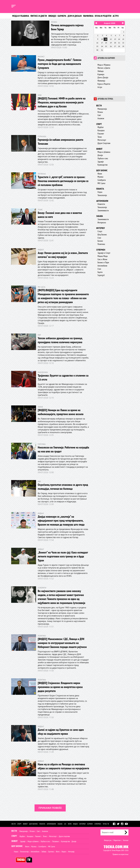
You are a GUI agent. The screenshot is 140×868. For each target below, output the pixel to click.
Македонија (102, 109)
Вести (99, 106)
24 (102, 46)
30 (97, 50)
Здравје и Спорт (104, 253)
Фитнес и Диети (104, 68)
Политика (101, 244)
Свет (99, 115)
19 (111, 43)
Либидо (52, 16)
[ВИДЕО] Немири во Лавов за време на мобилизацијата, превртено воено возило (61, 412)
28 (119, 46)
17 (102, 43)
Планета (100, 189)
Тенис (100, 137)
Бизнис (100, 241)
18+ (65, 824)
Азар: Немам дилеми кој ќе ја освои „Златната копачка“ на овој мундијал (63, 255)
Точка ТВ (106, 824)
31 (102, 50)
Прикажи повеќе (50, 808)
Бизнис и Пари (103, 262)
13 (115, 39)
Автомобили (102, 201)
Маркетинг (117, 840)
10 (102, 39)
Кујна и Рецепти (104, 84)
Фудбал (100, 127)
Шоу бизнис (102, 170)
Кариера (62, 16)
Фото (70, 824)
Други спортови (64, 836)
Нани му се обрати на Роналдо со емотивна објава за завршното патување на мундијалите (63, 766)
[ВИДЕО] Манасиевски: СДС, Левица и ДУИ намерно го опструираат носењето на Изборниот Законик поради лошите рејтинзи (62, 643)
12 (111, 39)
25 (106, 46)
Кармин (90, 824)
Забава (100, 216)
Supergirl (101, 275)
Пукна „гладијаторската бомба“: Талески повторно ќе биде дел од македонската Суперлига (60, 64)
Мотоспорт (102, 140)
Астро (116, 16)
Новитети (101, 204)
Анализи (101, 118)
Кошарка (101, 130)
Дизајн (100, 155)
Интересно (102, 222)
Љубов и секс (103, 158)
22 (123, 43)
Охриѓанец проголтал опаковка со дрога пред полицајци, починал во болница (63, 487)
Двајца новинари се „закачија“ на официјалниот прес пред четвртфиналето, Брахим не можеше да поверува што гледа (61, 521)
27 (115, 46)
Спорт (99, 124)
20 (115, 43)
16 (97, 43)
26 (111, 46)
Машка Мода (103, 256)
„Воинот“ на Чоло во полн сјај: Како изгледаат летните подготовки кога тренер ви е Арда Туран (63, 556)
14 (119, 39)
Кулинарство (103, 165)
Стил (99, 238)
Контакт (126, 840)
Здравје (101, 162)
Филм (100, 174)
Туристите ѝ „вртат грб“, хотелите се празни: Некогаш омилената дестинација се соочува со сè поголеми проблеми (63, 181)
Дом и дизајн (75, 16)
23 (97, 46)
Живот (99, 149)
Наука (100, 192)
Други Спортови (104, 143)
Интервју (101, 228)
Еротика (51, 852)
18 (106, 43)
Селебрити (102, 180)
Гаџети (100, 272)
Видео (75, 824)
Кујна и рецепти (103, 16)
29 (123, 46)
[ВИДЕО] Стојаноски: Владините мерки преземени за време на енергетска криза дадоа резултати (60, 687)
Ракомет (101, 134)
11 (106, 39)
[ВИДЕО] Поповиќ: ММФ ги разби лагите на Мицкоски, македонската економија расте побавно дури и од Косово (62, 102)
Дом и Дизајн (103, 77)
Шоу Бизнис (102, 235)
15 (123, 39)
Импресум (108, 840)
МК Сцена (101, 183)
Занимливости (103, 210)
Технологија (102, 195)
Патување (56, 841)
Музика (100, 177)
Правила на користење (120, 854)
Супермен (101, 250)
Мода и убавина (21, 16)
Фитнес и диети (39, 16)
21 (119, 43)
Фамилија (88, 16)
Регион (100, 112)
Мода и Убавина (104, 65)
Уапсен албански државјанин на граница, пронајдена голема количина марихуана (60, 340)
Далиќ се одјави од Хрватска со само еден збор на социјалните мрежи (61, 732)
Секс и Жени (102, 259)
